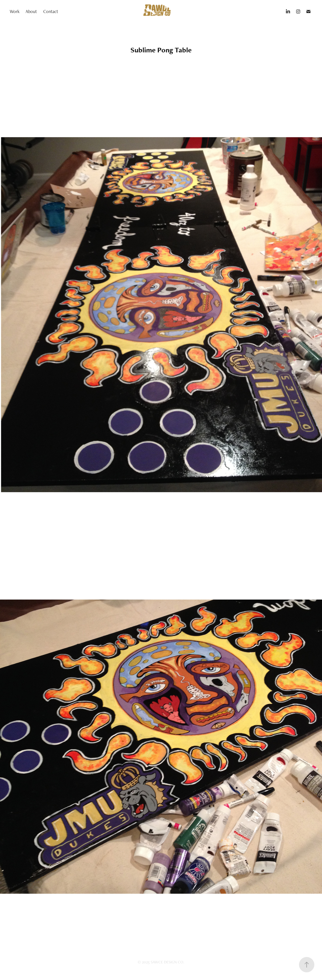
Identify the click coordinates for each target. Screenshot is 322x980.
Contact (51, 11)
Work (15, 11)
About (31, 11)
